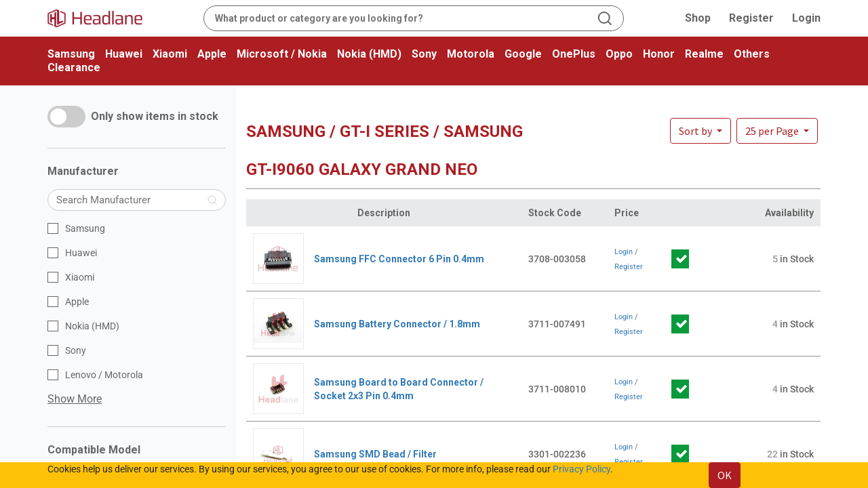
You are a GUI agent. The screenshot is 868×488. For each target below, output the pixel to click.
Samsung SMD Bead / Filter (375, 454)
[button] (777, 131)
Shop (698, 18)
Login (806, 18)
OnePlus (574, 54)
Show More (75, 399)
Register (751, 18)
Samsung (71, 54)
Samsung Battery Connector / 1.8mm (397, 324)
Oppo (619, 54)
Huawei (124, 54)
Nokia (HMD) (369, 54)
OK (725, 475)
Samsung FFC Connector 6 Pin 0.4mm (399, 259)
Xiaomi (170, 54)
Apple (212, 54)
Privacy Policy (581, 469)
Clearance (74, 67)
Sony (424, 54)
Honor (659, 54)
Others (752, 54)
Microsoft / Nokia (282, 54)
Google (523, 54)
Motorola (471, 54)
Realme (704, 54)
